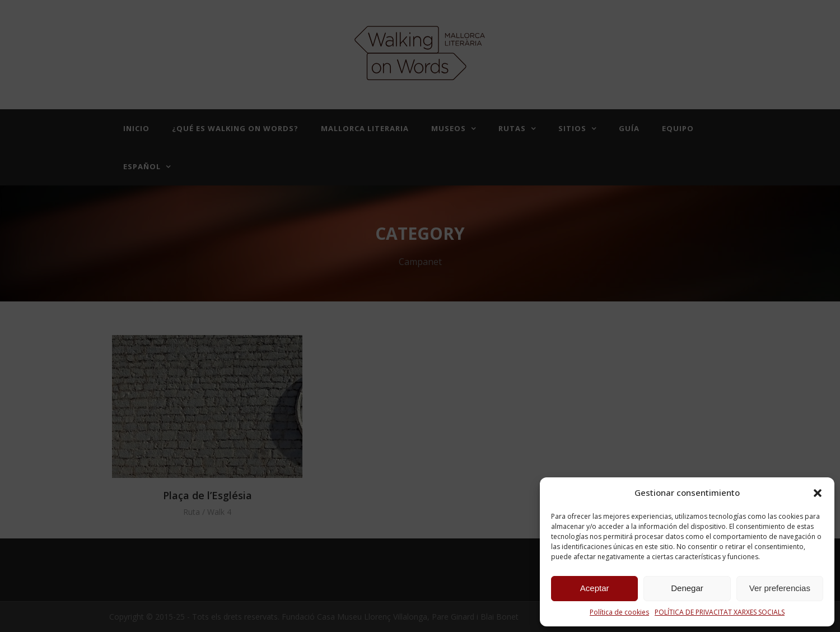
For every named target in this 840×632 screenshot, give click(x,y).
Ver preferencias (780, 588)
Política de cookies (619, 612)
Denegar (687, 588)
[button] (818, 493)
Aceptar (595, 588)
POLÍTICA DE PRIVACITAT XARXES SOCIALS (720, 612)
